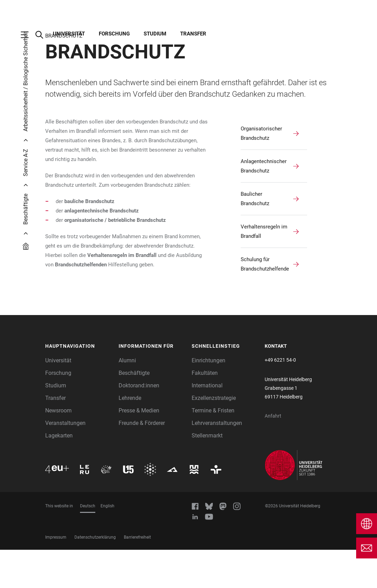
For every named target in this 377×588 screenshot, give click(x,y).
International (207, 424)
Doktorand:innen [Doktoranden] (139, 424)
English (107, 544)
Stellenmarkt (207, 474)
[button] (78, 385)
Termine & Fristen (213, 449)
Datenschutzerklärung (95, 575)
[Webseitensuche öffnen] (43, 35)
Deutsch (88, 544)
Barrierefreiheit (137, 575)
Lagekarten (59, 474)
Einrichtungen (208, 399)
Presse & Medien (139, 449)
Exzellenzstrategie (214, 436)
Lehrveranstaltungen (217, 461)
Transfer (193, 34)
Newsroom (58, 449)
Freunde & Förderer (142, 461)
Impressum (56, 575)
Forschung (114, 34)
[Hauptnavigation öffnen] (28, 35)
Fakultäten (205, 411)
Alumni (127, 399)
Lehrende (130, 436)
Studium (155, 34)
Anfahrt (273, 454)
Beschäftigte (134, 411)
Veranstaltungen (65, 461)
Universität (69, 34)
